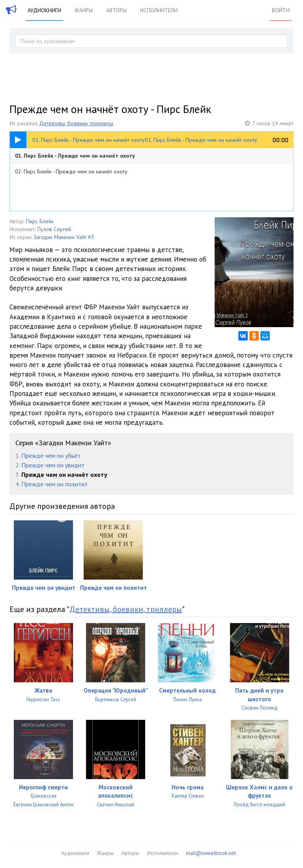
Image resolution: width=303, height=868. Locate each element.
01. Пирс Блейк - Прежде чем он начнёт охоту (75, 156)
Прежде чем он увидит (53, 465)
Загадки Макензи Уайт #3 (64, 237)
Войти (281, 10)
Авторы (116, 10)
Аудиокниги (44, 10)
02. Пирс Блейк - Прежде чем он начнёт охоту (71, 171)
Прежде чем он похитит (54, 484)
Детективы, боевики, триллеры (76, 123)
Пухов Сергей (54, 229)
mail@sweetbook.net (211, 853)
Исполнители (159, 10)
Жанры (84, 10)
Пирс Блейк (40, 221)
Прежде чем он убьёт (51, 456)
